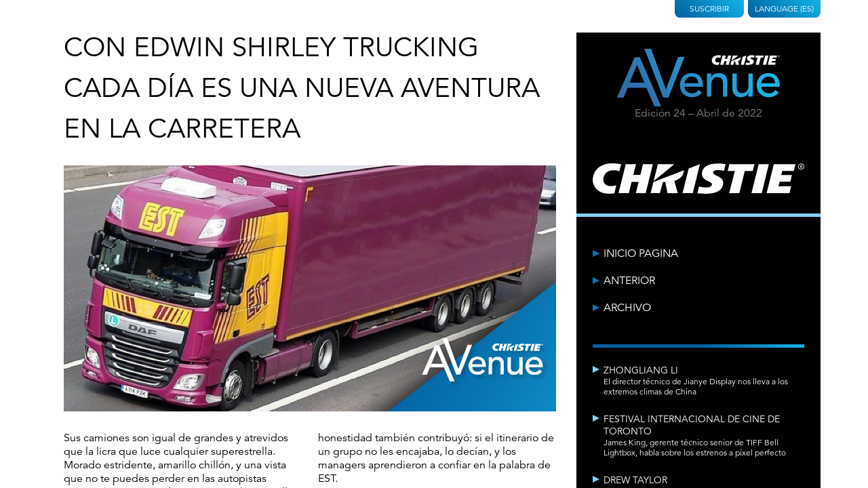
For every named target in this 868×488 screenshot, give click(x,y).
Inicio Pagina (641, 253)
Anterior (629, 281)
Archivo (627, 308)
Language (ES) (784, 8)
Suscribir (709, 8)
